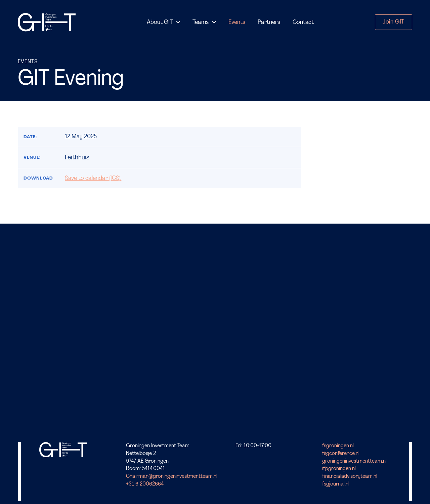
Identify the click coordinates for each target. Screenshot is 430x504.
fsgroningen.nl (338, 446)
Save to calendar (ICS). (93, 178)
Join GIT (393, 22)
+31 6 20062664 (145, 484)
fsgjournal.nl (336, 484)
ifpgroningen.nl (339, 469)
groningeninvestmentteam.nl (354, 461)
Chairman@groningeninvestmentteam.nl (172, 476)
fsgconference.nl (341, 454)
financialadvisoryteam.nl (350, 476)
